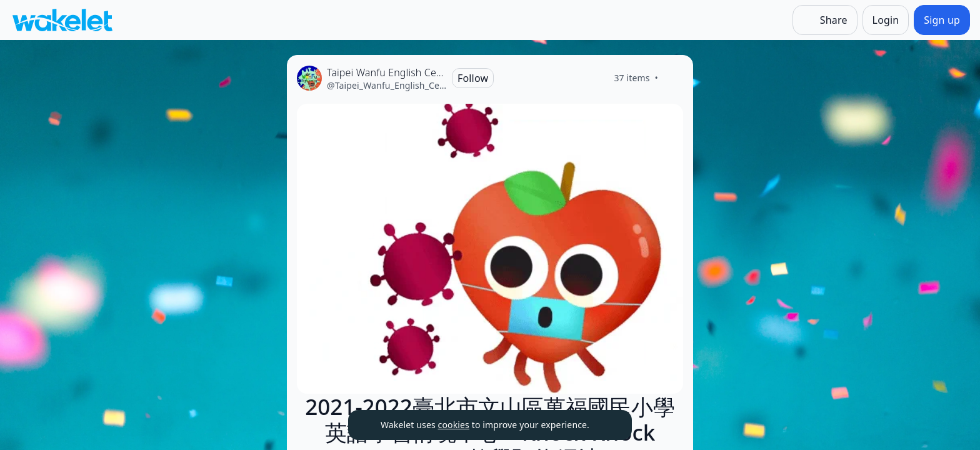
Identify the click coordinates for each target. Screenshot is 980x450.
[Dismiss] (607, 425)
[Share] (825, 20)
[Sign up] (942, 20)
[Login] (886, 20)
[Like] (673, 78)
